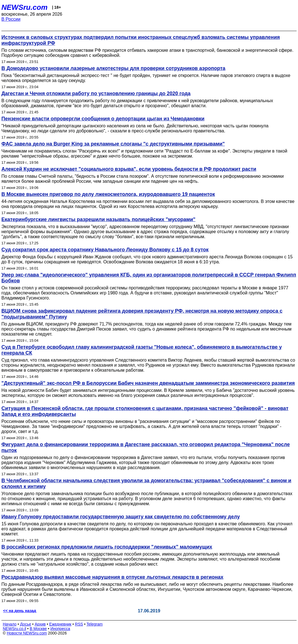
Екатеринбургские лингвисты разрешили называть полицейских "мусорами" (98, 219)
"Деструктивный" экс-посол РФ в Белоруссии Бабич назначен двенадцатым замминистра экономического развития (148, 383)
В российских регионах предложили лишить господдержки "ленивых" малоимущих (107, 547)
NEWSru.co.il (14, 629)
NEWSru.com (25, 7)
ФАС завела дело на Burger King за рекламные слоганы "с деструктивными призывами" (113, 144)
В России (11, 19)
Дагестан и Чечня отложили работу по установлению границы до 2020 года (96, 93)
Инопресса (60, 629)
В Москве (38, 629)
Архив (40, 624)
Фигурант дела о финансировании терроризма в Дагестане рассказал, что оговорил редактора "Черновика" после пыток (146, 447)
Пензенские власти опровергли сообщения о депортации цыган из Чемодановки (103, 119)
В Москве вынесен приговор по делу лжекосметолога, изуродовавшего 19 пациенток (108, 194)
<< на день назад (20, 611)
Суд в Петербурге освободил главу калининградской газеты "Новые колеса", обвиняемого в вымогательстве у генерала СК (142, 350)
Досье (26, 624)
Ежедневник (60, 624)
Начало (10, 624)
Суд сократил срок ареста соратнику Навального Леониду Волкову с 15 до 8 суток (105, 250)
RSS (79, 624)
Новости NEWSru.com (27, 633)
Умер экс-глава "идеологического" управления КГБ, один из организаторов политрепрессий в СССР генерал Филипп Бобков (149, 278)
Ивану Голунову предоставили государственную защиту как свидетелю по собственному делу (121, 517)
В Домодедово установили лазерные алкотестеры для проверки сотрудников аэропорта (113, 68)
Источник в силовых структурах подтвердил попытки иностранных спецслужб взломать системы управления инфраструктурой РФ (141, 40)
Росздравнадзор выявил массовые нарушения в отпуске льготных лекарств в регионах (112, 577)
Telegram (95, 624)
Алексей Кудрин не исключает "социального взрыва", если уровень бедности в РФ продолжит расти (129, 169)
